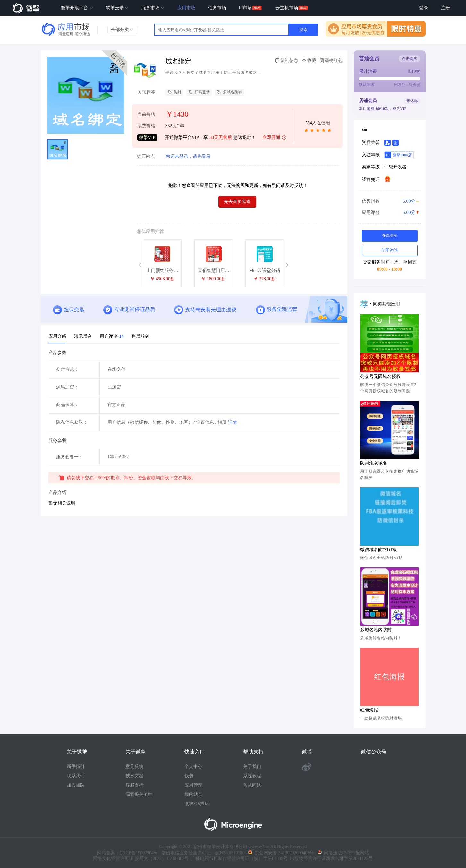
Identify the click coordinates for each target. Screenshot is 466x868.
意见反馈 (134, 766)
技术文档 (134, 776)
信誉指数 (389, 201)
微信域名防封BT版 (379, 550)
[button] (141, 265)
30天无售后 (221, 137)
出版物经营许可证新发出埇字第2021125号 (330, 859)
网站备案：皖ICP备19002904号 (128, 853)
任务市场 (217, 8)
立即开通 (275, 138)
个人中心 (193, 766)
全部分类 (123, 30)
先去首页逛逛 (237, 202)
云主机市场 (287, 8)
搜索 (303, 30)
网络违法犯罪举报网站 (343, 853)
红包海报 (369, 710)
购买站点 (146, 157)
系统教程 (252, 776)
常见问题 (252, 785)
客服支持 (134, 785)
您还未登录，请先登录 (188, 156)
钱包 (189, 776)
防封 (174, 92)
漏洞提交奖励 (139, 794)
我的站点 (193, 794)
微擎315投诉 (197, 804)
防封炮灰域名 (374, 463)
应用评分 (389, 213)
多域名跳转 (229, 92)
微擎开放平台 (77, 8)
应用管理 (193, 785)
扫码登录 (199, 92)
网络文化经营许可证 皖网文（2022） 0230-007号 (141, 859)
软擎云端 (117, 8)
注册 (445, 8)
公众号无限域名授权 (380, 376)
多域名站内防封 (376, 630)
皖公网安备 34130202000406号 (281, 853)
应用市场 (186, 8)
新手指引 (76, 766)
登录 (424, 8)
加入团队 (76, 785)
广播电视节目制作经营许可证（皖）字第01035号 (238, 859)
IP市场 (245, 8)
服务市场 (153, 8)
